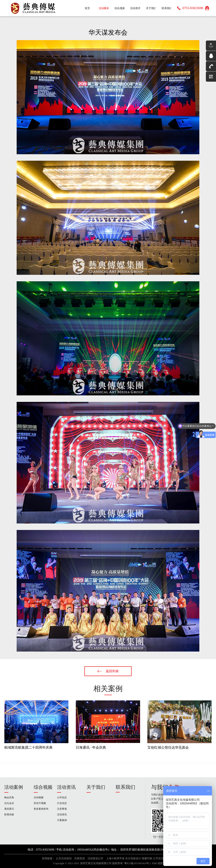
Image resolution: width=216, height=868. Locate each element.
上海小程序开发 (115, 858)
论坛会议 (9, 803)
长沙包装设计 (133, 858)
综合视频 (43, 787)
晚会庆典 (9, 797)
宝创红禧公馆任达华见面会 (168, 748)
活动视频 (39, 797)
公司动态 (62, 797)
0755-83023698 (193, 8)
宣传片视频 (40, 803)
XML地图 (157, 863)
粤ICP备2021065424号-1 (138, 863)
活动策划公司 (95, 858)
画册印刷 (147, 858)
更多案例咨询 (41, 809)
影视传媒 (9, 814)
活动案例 (14, 787)
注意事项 (62, 809)
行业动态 (62, 803)
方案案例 (62, 820)
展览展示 (9, 809)
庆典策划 (80, 858)
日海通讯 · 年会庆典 (91, 748)
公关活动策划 (64, 858)
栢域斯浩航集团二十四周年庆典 (28, 748)
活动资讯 (66, 787)
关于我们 (96, 787)
